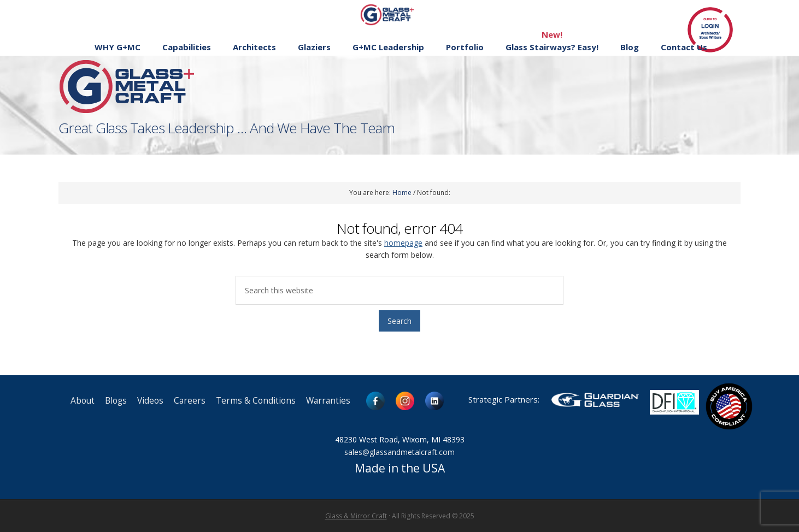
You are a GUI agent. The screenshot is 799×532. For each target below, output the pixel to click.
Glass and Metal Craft (398, 14)
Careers (190, 401)
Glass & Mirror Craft (356, 516)
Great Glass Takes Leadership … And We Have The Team (227, 128)
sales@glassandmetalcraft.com (399, 452)
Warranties (328, 401)
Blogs (116, 401)
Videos (150, 401)
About (83, 401)
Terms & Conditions (256, 401)
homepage (403, 243)
